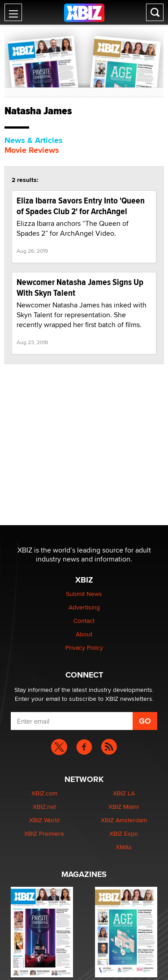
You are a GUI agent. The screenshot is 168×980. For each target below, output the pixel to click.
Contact (84, 621)
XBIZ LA (124, 793)
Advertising (84, 607)
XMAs (124, 847)
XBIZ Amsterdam (124, 820)
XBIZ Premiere (44, 833)
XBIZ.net (44, 807)
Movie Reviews (32, 150)
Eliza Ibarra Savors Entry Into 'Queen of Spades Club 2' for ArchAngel (81, 206)
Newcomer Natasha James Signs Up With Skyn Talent (80, 287)
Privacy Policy (84, 648)
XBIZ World (44, 820)
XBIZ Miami (124, 807)
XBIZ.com (44, 793)
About (84, 634)
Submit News (84, 594)
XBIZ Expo (124, 833)
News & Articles (34, 140)
